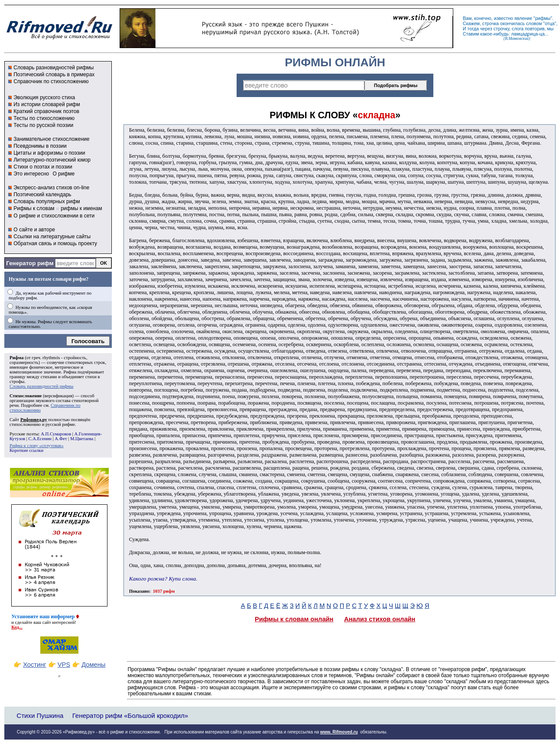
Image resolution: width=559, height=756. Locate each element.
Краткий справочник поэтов (46, 111)
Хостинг (34, 665)
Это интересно (31, 174)
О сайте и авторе (34, 230)
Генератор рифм (30, 263)
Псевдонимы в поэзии (40, 146)
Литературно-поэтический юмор (52, 160)
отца (550, 23)
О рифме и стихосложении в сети (54, 216)
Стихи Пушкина (40, 715)
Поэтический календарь (42, 195)
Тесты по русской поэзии (43, 125)
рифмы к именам (81, 208)
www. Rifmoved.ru (339, 732)
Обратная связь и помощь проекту (55, 243)
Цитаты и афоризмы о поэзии (49, 153)
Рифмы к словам (34, 208)
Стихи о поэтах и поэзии (43, 167)
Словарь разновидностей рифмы (54, 68)
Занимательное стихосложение (51, 139)
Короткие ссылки (26, 450)
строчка (491, 23)
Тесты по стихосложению (44, 118)
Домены (93, 665)
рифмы (543, 18)
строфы (17, 381)
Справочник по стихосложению (51, 81)
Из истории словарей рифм (47, 104)
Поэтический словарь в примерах (54, 75)
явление (523, 18)
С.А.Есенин (40, 439)
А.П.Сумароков (56, 434)
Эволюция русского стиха (44, 97)
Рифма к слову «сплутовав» (37, 446)
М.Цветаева (82, 439)
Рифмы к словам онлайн (294, 619)
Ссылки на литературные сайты (52, 237)
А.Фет (61, 439)
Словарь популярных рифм (47, 201)
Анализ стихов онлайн (380, 619)
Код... (17, 627)
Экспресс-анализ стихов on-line (51, 188)
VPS (64, 665)
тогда (473, 29)
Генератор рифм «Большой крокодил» (130, 715)
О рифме (63, 174)
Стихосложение (26, 396)
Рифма (17, 358)
